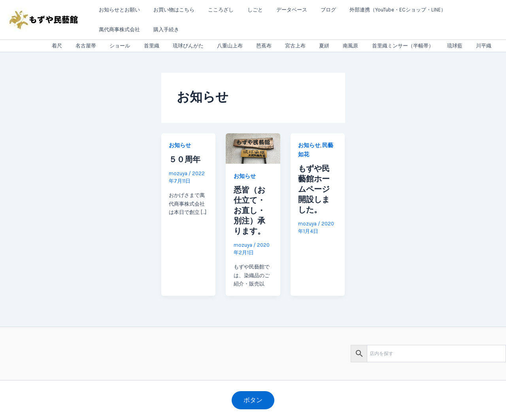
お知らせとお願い (118, 10)
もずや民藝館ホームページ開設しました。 (314, 189)
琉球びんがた (215, 46)
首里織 (182, 46)
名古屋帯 (123, 46)
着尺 (97, 46)
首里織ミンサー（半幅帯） (411, 46)
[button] (253, 400)
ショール (154, 46)
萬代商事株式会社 (456, 10)
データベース (277, 10)
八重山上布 (254, 46)
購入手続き (110, 29)
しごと (244, 10)
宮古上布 (313, 46)
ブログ (311, 10)
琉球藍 (460, 46)
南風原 (362, 46)
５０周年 (185, 159)
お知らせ (180, 145)
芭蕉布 (285, 46)
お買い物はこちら (169, 10)
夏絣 (339, 46)
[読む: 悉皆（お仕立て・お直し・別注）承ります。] (253, 148)
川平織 (485, 46)
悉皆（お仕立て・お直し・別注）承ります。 (249, 210)
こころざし (213, 10)
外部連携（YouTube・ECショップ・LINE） (377, 10)
